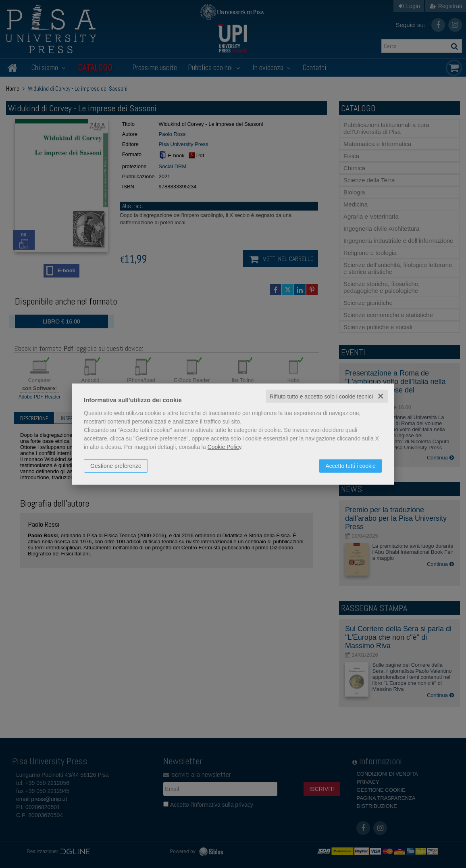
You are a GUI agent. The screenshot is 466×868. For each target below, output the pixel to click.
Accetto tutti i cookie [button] (351, 465)
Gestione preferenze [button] (116, 465)
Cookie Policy (225, 447)
